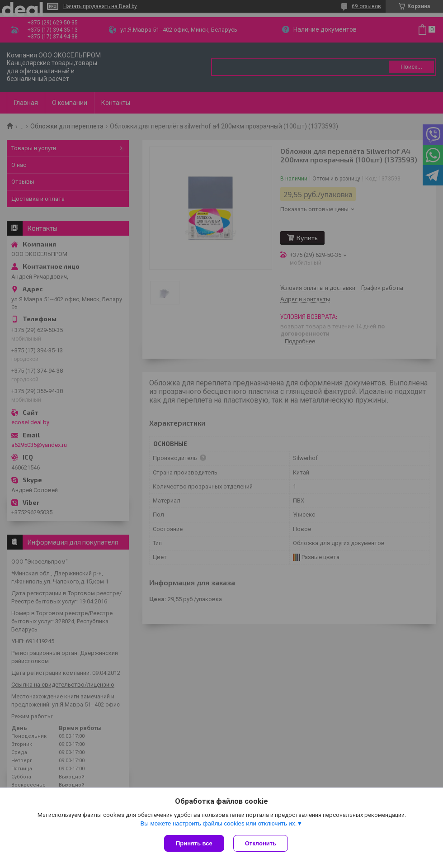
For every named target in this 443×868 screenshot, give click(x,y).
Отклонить (261, 843)
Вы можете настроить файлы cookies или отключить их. (218, 823)
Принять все (194, 843)
